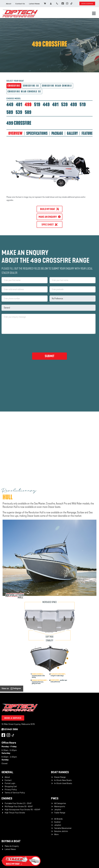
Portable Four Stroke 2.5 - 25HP (18, 803)
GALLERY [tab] (72, 133)
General (7, 772)
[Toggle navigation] (94, 13)
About (9, 4)
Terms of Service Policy (15, 792)
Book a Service (13, 718)
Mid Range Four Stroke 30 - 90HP (19, 806)
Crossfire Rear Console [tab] (57, 86)
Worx (56, 834)
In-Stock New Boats (63, 780)
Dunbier (57, 822)
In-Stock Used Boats (63, 783)
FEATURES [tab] (88, 133)
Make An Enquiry (12, 846)
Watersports (60, 806)
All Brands (58, 819)
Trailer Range (60, 813)
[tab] (10, 105)
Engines (7, 798)
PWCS (55, 798)
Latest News (34, 4)
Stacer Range (60, 777)
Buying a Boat (11, 841)
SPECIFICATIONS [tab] (37, 133)
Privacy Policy (11, 789)
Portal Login (10, 783)
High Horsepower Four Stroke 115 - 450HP (22, 809)
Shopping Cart (11, 786)
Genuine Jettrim (61, 831)
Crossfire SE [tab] (31, 86)
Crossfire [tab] (14, 86)
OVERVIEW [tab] (15, 133)
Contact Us (20, 4)
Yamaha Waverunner (63, 828)
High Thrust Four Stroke (15, 813)
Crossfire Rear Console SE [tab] (24, 91)
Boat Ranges (60, 772)
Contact (8, 780)
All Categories (60, 803)
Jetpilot (58, 809)
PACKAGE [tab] (57, 133)
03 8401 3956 (10, 729)
